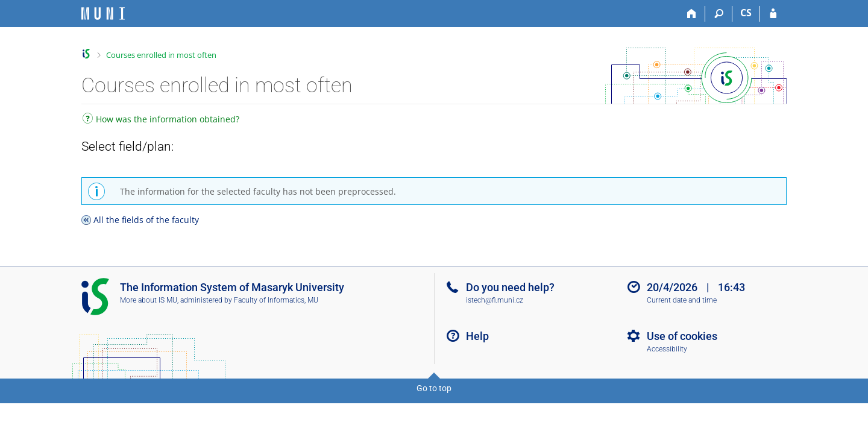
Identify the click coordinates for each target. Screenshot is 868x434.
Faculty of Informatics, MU (276, 300)
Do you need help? (510, 287)
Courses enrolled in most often (161, 55)
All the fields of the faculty (146, 220)
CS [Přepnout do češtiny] (746, 13)
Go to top (434, 388)
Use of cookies (682, 336)
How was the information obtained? (161, 120)
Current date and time (682, 300)
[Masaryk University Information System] (103, 14)
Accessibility (667, 349)
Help (477, 336)
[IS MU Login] (773, 14)
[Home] (692, 14)
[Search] (719, 14)
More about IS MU (149, 300)
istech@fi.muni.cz (495, 300)
